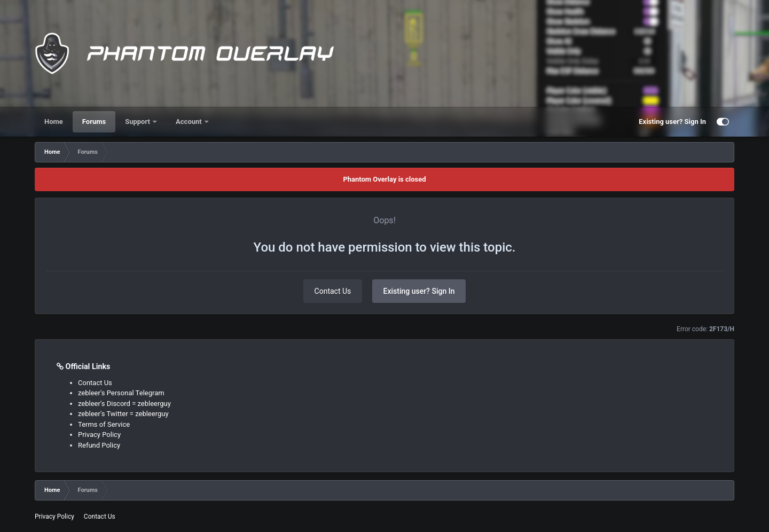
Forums (94, 122)
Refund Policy (99, 445)
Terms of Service (104, 424)
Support (138, 122)
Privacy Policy (99, 435)
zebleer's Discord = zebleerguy (124, 404)
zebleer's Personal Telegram (121, 393)
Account (190, 122)
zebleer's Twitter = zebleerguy (123, 414)
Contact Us (333, 291)
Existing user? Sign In (672, 122)
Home (54, 122)
